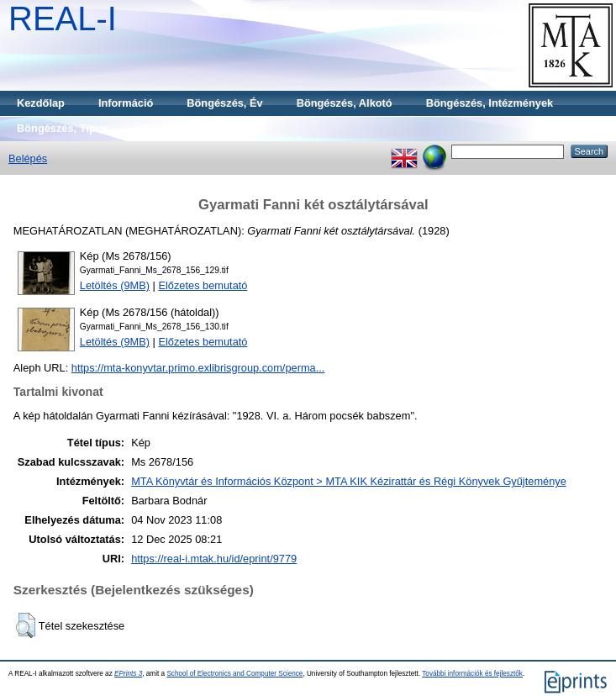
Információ (126, 103)
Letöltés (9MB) (115, 285)
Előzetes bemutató (203, 285)
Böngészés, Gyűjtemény (204, 128)
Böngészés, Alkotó (345, 103)
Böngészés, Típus (63, 128)
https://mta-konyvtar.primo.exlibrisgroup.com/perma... (198, 368)
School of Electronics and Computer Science (234, 674)
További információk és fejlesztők (472, 674)
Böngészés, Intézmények (490, 103)
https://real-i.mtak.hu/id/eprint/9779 (214, 559)
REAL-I (63, 18)
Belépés (28, 158)
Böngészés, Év (224, 103)
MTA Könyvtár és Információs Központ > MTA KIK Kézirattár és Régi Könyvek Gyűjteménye (349, 481)
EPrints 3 (128, 674)
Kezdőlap (41, 103)
